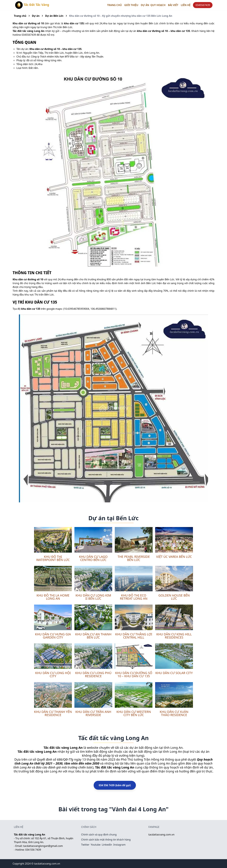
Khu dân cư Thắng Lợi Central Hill (134, 636)
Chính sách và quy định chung (99, 835)
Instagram (119, 845)
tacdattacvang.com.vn (161, 835)
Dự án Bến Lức (54, 16)
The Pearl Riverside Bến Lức (134, 558)
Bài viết (173, 5)
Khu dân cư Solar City (174, 673)
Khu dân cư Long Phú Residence (93, 674)
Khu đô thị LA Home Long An (53, 597)
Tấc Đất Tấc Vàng (32, 5)
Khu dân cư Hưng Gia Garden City (53, 636)
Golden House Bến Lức (174, 597)
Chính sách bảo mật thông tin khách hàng (106, 840)
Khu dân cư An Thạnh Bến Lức (93, 636)
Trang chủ (115, 5)
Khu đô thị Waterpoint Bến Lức (53, 558)
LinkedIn (107, 845)
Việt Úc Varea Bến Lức (174, 557)
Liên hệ (186, 5)
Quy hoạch (158, 5)
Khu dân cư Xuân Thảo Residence (174, 713)
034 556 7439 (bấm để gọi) (115, 785)
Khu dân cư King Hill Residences (174, 636)
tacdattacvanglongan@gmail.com (43, 846)
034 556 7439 (33, 850)
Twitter (85, 845)
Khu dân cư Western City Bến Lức (134, 713)
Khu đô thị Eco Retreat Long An (134, 597)
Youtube (96, 845)
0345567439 (203, 5)
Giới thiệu (131, 5)
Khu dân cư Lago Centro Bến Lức (93, 558)
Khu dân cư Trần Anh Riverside (93, 713)
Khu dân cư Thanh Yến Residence (53, 713)
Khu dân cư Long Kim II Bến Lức (93, 597)
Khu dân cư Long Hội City (53, 674)
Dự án (36, 16)
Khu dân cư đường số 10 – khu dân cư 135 (134, 674)
